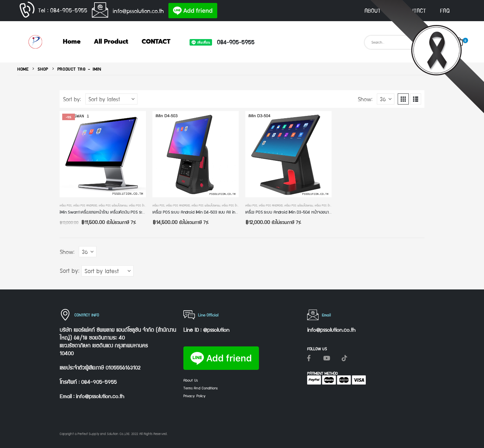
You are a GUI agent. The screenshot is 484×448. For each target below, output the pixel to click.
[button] (403, 99)
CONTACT (415, 10)
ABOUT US (377, 10)
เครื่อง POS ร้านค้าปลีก (141, 205)
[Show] (386, 99)
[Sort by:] (111, 99)
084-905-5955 (236, 42)
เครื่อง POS (66, 205)
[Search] (439, 42)
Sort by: (72, 99)
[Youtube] (327, 358)
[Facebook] (309, 358)
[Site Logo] (35, 42)
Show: (365, 99)
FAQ (445, 10)
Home (72, 42)
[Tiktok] (345, 358)
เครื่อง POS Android (85, 205)
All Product (111, 42)
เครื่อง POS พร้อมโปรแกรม (113, 205)
